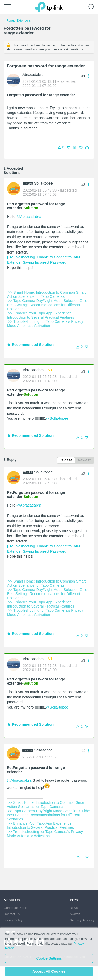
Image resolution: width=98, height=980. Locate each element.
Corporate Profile (16, 908)
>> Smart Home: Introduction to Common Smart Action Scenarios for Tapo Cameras (47, 294)
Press (75, 900)
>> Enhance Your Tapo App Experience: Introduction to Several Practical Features (41, 315)
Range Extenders (18, 21)
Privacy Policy (13, 920)
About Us (12, 900)
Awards (75, 914)
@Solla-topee (57, 418)
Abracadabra (33, 75)
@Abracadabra (29, 217)
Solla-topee (44, 183)
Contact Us (12, 914)
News (74, 908)
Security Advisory (82, 920)
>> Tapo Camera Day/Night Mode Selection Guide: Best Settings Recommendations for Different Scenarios (49, 305)
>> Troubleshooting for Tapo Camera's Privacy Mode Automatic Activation (46, 324)
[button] (87, 148)
